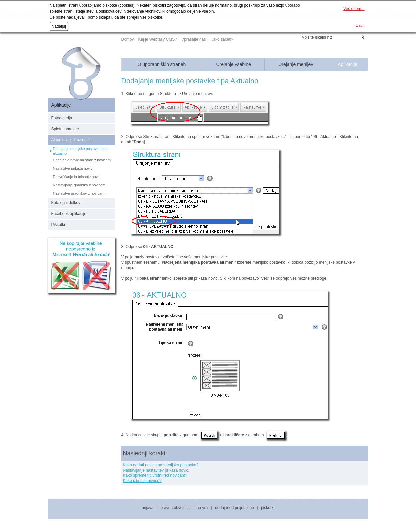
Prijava (148, 508)
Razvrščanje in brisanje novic (77, 177)
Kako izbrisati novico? (142, 481)
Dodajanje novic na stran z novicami (82, 160)
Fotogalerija (62, 118)
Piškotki (58, 225)
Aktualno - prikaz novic (72, 140)
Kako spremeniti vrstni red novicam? (155, 475)
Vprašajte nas (194, 39)
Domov (128, 39)
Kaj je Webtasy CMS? (158, 39)
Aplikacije (347, 65)
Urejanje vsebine (234, 65)
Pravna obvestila (175, 508)
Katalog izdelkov (66, 203)
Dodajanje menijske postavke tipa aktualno (80, 151)
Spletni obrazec (65, 129)
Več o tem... (354, 9)
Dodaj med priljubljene (234, 508)
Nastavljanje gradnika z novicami (80, 185)
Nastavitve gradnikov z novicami (79, 193)
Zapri (360, 25)
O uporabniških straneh (162, 65)
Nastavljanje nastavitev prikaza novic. (156, 470)
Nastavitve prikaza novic (73, 168)
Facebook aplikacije (69, 214)
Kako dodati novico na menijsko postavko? (161, 465)
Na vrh (202, 508)
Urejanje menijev (296, 65)
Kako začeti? (222, 39)
